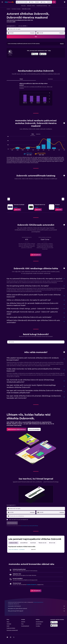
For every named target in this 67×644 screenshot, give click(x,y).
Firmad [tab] (21, 84)
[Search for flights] (2, 6)
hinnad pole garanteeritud (38, 607)
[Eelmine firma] (9, 204)
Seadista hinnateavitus (32, 590)
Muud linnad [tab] (33, 548)
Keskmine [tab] (38, 139)
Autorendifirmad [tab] (24, 548)
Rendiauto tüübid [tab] (13, 548)
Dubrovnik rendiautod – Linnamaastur (17, 555)
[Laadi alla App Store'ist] (43, 59)
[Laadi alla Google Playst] (35, 59)
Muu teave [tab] (50, 84)
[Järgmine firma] (63, 204)
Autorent (8, 9)
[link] (17, 215)
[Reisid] (2, 16)
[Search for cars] (2, 12)
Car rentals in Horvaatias (16, 9)
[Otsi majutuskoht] (2, 9)
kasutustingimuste (24, 531)
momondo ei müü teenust (36, 611)
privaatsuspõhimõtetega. (33, 531)
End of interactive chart (21, 107)
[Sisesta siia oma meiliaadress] (37, 521)
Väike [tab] (33, 139)
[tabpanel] (36, 101)
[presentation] (43, 59)
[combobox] (11, 26)
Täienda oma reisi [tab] (42, 548)
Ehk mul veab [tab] (52, 548)
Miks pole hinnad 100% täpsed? (36, 616)
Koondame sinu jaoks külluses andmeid (36, 614)
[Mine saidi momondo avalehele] (9, 2)
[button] (2, 2)
